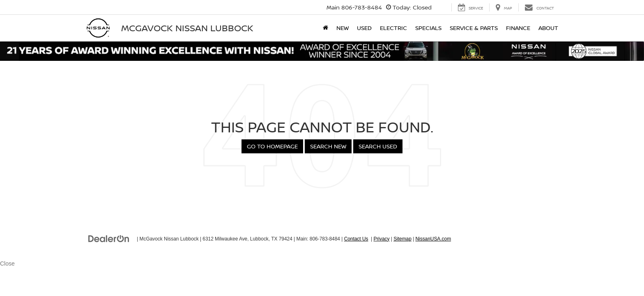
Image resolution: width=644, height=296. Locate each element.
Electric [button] (393, 28)
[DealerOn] (109, 238)
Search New (328, 146)
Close (7, 264)
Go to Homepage (272, 146)
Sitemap (402, 239)
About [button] (548, 28)
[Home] (325, 28)
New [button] (343, 28)
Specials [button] (428, 28)
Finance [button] (518, 28)
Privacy (381, 239)
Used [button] (364, 28)
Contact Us (356, 239)
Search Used (378, 146)
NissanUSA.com (433, 239)
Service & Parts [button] (474, 28)
